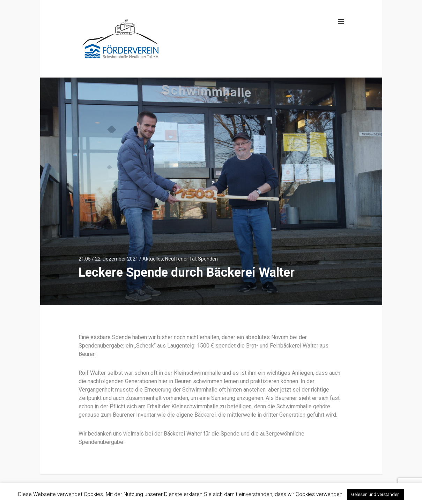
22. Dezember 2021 (117, 259)
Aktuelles (153, 259)
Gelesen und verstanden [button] (375, 494)
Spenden (208, 259)
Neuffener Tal (180, 259)
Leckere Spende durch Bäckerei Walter (187, 272)
